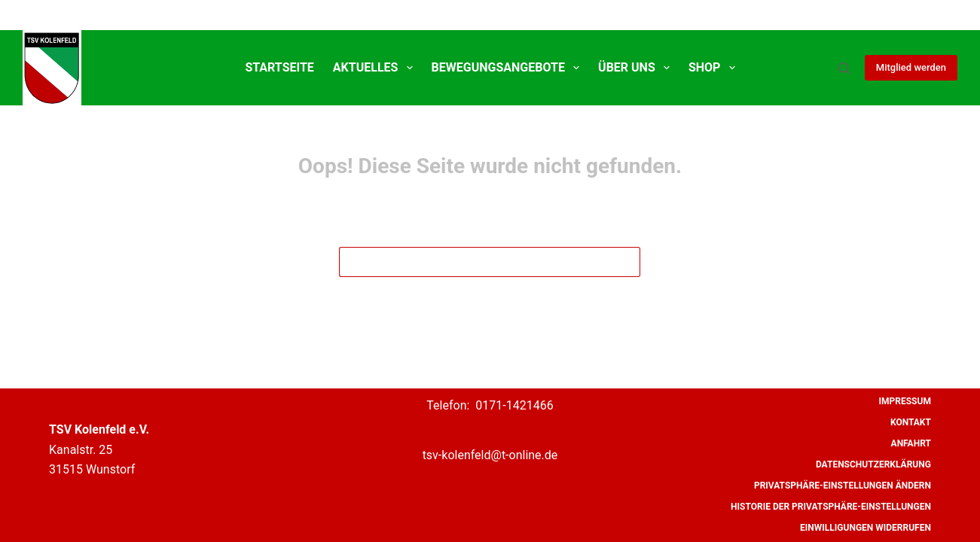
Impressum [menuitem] (905, 401)
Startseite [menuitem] (279, 67)
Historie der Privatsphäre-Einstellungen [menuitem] (831, 507)
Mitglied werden (911, 67)
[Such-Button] (625, 262)
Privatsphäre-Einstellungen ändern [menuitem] (843, 486)
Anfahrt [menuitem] (911, 443)
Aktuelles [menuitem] (376, 68)
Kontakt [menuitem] (911, 422)
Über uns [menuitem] (637, 68)
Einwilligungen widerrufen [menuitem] (866, 528)
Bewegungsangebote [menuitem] (508, 68)
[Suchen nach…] (475, 262)
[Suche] (844, 68)
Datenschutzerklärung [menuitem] (873, 464)
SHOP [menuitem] (715, 68)
